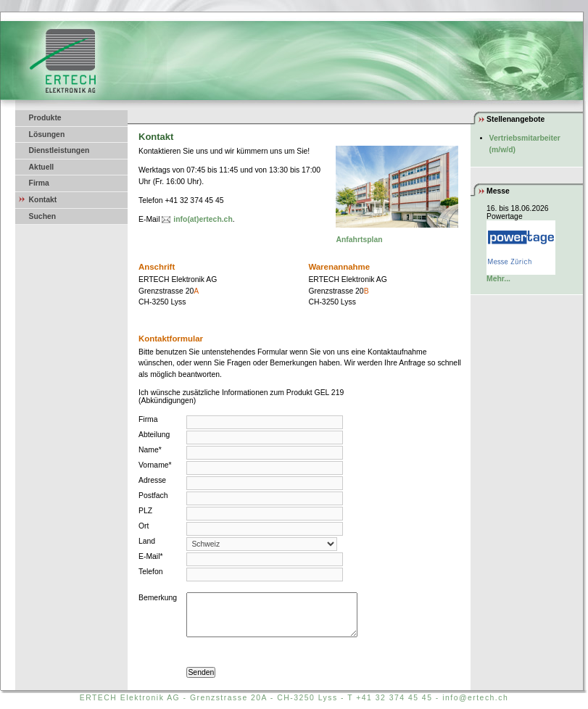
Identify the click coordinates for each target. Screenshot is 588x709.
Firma (39, 183)
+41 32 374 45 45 (394, 698)
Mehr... (498, 279)
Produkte (45, 118)
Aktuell (42, 167)
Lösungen (47, 134)
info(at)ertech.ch (203, 219)
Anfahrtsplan (359, 240)
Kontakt (43, 200)
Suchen (43, 216)
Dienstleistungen (59, 150)
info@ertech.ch (475, 698)
